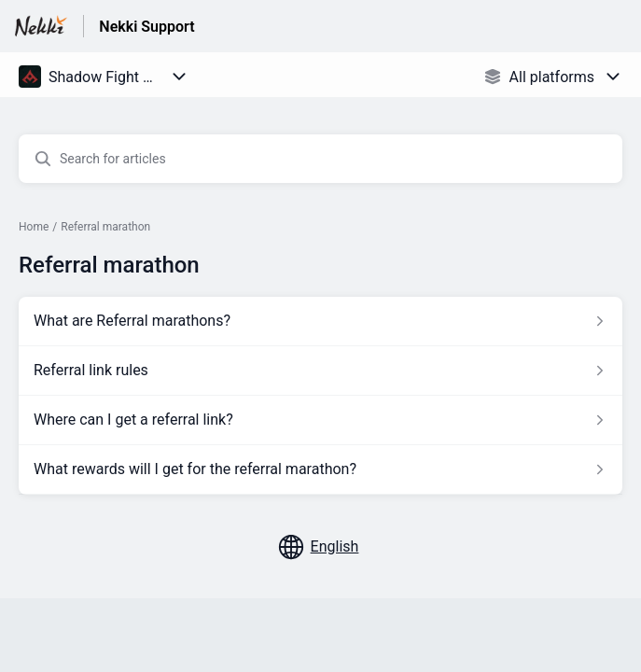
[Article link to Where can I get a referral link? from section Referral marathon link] (320, 420)
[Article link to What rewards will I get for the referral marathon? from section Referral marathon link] (320, 469)
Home (34, 227)
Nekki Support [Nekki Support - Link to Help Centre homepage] (146, 27)
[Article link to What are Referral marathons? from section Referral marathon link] (320, 321)
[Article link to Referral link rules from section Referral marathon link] (320, 371)
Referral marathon (105, 227)
